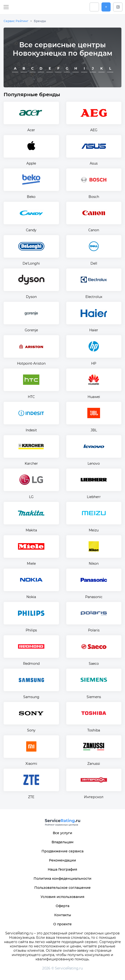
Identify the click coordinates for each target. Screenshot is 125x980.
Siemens (94, 697)
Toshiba (94, 730)
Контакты (63, 915)
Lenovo (94, 463)
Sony (31, 730)
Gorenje (31, 330)
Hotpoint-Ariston (31, 363)
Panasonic (94, 597)
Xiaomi (31, 764)
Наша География (62, 869)
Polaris (94, 630)
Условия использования (62, 897)
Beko (31, 197)
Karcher (31, 463)
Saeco (94, 664)
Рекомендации (62, 860)
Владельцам (62, 842)
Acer (31, 130)
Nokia (31, 597)
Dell (94, 263)
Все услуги (62, 833)
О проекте (62, 924)
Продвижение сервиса (62, 851)
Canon (94, 230)
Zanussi (94, 764)
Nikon (94, 564)
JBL (94, 430)
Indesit (31, 430)
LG (31, 497)
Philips (31, 630)
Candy (31, 230)
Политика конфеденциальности (62, 879)
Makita (31, 530)
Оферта (62, 906)
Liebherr (94, 497)
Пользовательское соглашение (62, 888)
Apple (31, 163)
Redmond (31, 664)
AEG (94, 130)
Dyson (31, 297)
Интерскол (94, 797)
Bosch (94, 197)
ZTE (31, 797)
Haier (94, 330)
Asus (94, 163)
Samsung (31, 697)
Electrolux (94, 297)
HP (94, 363)
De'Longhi (31, 263)
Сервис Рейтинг (16, 21)
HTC (31, 397)
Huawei (94, 397)
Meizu (94, 530)
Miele (31, 564)
